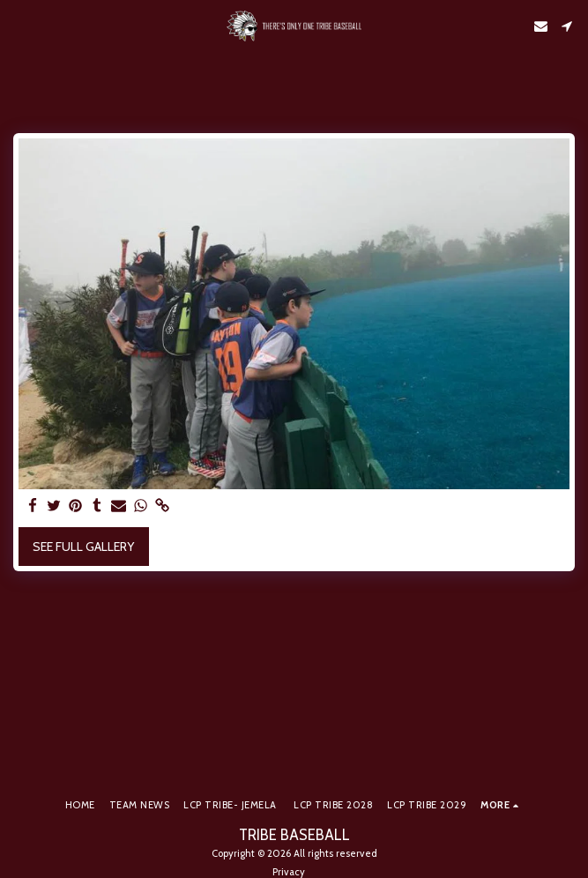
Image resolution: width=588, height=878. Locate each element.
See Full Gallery (83, 547)
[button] (19, 26)
